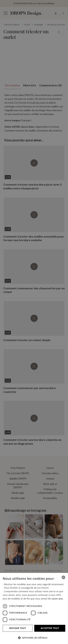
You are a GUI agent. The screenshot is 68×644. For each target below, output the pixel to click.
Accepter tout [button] (50, 628)
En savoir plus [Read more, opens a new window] (56, 599)
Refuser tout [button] (18, 628)
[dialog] (34, 608)
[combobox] (63, 577)
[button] (34, 638)
